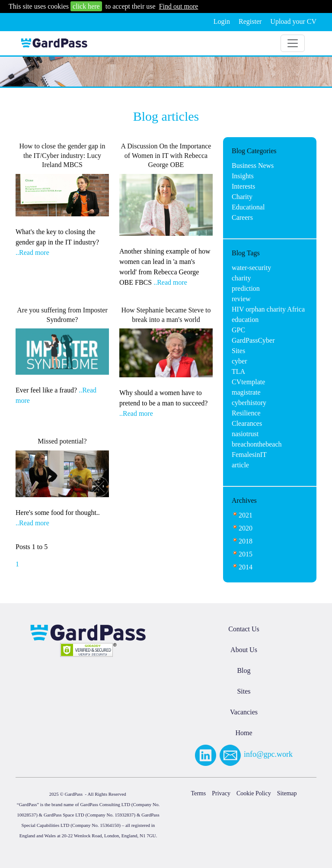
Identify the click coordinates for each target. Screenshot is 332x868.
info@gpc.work (268, 754)
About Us (244, 650)
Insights (243, 176)
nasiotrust (245, 434)
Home (244, 733)
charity (241, 278)
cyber (239, 361)
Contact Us (244, 629)
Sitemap (287, 793)
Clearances (247, 423)
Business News (253, 166)
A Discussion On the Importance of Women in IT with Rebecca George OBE (166, 155)
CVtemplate (248, 382)
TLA (238, 371)
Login (222, 21)
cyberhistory (249, 403)
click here (86, 6)
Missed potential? (62, 441)
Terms (198, 793)
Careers (242, 217)
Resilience (246, 413)
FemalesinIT (249, 455)
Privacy (221, 793)
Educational (248, 207)
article (240, 465)
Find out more (179, 6)
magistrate (246, 392)
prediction (246, 288)
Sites (238, 351)
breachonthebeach (257, 444)
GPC (238, 330)
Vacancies (244, 712)
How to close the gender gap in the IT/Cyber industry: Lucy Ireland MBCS (62, 155)
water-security (251, 268)
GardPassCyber (253, 340)
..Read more (32, 252)
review (241, 299)
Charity (242, 197)
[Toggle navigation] (293, 43)
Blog (244, 670)
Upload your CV (293, 21)
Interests (243, 186)
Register (250, 21)
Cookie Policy (254, 793)
